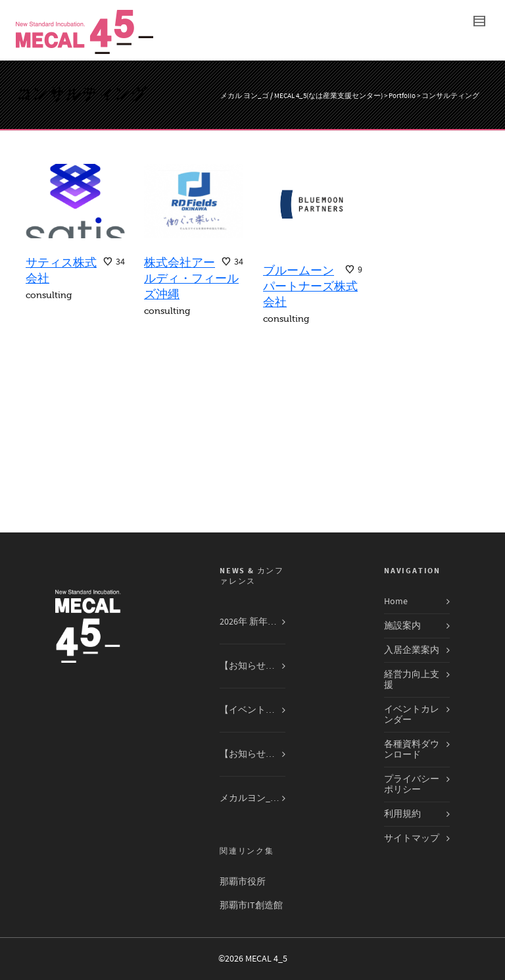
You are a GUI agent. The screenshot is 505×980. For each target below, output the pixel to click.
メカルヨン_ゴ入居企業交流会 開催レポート (252, 798)
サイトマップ (412, 838)
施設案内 (402, 626)
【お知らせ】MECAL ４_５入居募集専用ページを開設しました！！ (252, 754)
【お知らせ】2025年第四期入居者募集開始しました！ (252, 666)
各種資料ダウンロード (412, 750)
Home (396, 602)
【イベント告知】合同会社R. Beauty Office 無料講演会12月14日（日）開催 (252, 710)
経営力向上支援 (412, 680)
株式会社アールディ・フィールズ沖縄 (191, 278)
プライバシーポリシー (412, 785)
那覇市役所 (243, 882)
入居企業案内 (412, 650)
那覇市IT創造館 (251, 906)
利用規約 (402, 814)
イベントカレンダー (412, 715)
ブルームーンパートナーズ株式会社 (310, 286)
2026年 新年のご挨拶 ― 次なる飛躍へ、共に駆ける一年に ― (252, 622)
